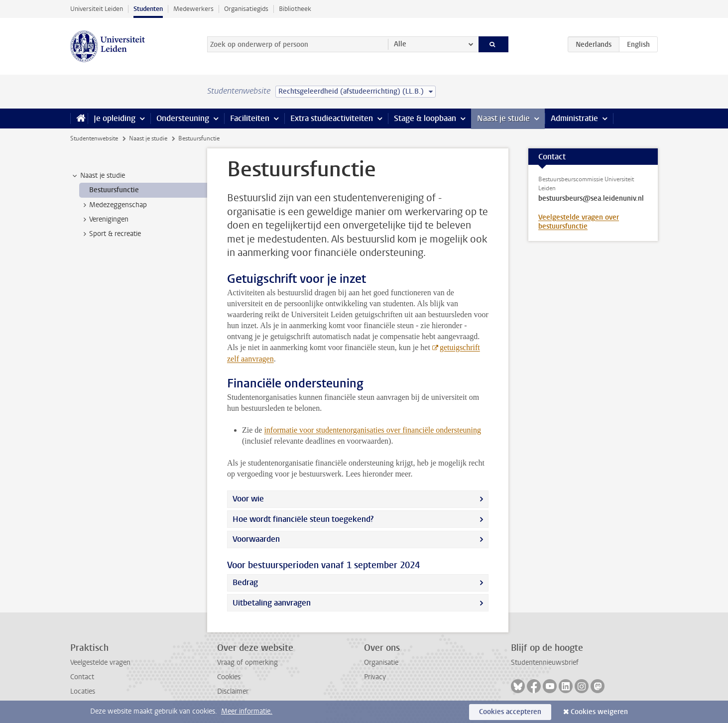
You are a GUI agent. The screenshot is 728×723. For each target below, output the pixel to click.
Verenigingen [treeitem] (104, 220)
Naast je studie (503, 118)
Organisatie (381, 663)
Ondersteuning (183, 118)
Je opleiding (115, 118)
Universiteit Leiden (97, 9)
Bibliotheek (295, 9)
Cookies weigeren (599, 712)
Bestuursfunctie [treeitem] (114, 190)
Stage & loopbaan (425, 118)
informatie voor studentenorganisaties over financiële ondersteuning (372, 430)
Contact (82, 677)
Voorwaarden (256, 539)
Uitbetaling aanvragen (272, 603)
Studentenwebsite (94, 138)
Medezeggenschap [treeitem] (113, 205)
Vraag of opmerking (247, 663)
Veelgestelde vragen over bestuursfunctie (579, 222)
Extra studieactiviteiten (332, 118)
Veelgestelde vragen (100, 663)
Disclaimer (233, 691)
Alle (400, 44)
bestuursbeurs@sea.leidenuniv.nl (591, 199)
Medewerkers (193, 9)
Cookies (229, 677)
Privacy (375, 677)
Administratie (574, 118)
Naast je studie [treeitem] (98, 176)
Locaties (83, 691)
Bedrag (245, 582)
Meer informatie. (247, 711)
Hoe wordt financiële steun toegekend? (303, 519)
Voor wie (248, 499)
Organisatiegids (246, 9)
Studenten (148, 9)
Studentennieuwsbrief (545, 663)
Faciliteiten (250, 118)
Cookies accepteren (510, 712)
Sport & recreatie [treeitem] (110, 234)
